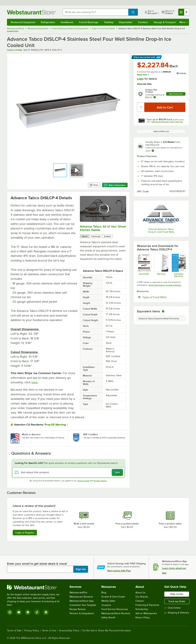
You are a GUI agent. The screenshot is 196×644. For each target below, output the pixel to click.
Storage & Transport (165, 22)
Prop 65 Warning (55, 425)
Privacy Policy (100, 481)
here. (35, 382)
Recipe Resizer (78, 609)
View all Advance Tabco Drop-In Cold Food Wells (161, 231)
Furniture (143, 22)
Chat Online (172, 608)
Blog (104, 593)
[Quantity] (141, 107)
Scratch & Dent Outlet (113, 597)
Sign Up (81, 569)
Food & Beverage (89, 22)
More (184, 22)
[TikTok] (37, 612)
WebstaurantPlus (78, 593)
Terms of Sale (14, 631)
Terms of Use (83, 481)
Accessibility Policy (69, 631)
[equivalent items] (163, 311)
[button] (60, 170)
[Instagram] (10, 612)
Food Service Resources (115, 609)
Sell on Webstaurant (146, 613)
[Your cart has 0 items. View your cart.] (184, 12)
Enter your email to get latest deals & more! (37, 564)
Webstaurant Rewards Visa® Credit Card (167, 122)
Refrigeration (48, 22)
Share (94, 185)
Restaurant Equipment (23, 22)
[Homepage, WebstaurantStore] (32, 12)
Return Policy (143, 618)
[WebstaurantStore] (36, 587)
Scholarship (142, 609)
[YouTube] (19, 612)
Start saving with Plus (119, 571)
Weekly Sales (108, 601)
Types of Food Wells (164, 297)
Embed (107, 236)
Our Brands (142, 597)
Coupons (106, 605)
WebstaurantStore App (82, 601)
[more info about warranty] (155, 97)
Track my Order (177, 601)
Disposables (126, 22)
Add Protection (176, 94)
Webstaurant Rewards (81, 597)
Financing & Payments (147, 605)
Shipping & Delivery (177, 613)
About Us (140, 593)
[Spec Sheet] (144, 266)
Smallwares (67, 22)
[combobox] (95, 12)
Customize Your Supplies (83, 605)
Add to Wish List (161, 131)
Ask (117, 472)
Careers (140, 601)
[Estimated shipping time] (153, 151)
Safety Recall (108, 618)
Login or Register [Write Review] (25, 533)
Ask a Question (115, 185)
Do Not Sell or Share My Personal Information (107, 631)
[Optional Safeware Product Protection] (179, 266)
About (85, 236)
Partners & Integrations (82, 613)
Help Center (177, 594)
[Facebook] (28, 612)
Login (140, 79)
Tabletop (109, 22)
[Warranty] (161, 266)
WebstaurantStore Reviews (116, 613)
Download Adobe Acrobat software (165, 285)
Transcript (96, 236)
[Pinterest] (46, 612)
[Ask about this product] (68, 472)
